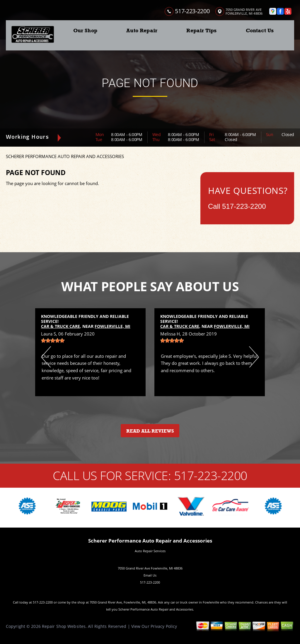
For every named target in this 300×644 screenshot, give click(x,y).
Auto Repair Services (150, 551)
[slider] (53, 340)
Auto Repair (142, 30)
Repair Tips (201, 30)
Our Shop (85, 30)
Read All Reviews (150, 431)
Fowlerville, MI (112, 326)
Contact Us (260, 30)
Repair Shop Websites (64, 626)
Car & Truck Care (60, 326)
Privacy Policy (164, 626)
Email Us (150, 575)
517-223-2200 (192, 11)
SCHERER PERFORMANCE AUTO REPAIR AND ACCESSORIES (65, 156)
